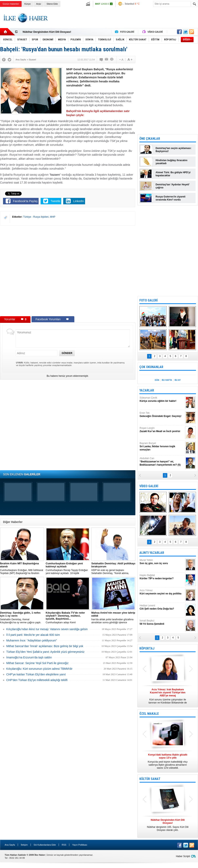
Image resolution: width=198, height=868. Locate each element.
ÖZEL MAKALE (149, 714)
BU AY (178, 380)
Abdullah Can (162, 462)
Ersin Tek (162, 415)
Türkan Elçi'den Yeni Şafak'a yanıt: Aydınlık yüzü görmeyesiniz (45, 652)
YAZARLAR (147, 390)
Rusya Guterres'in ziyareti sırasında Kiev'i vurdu (171, 198)
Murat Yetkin (162, 562)
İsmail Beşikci (162, 622)
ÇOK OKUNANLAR (151, 367)
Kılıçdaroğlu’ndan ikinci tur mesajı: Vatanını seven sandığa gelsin (47, 629)
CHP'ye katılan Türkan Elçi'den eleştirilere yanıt (36, 674)
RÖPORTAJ (147, 648)
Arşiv (39, 4)
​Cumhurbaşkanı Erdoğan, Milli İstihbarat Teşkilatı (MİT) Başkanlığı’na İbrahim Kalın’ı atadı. (22, 568)
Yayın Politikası (80, 845)
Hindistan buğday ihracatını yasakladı (171, 162)
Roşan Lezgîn (162, 430)
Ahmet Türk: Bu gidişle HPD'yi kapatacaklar (173, 174)
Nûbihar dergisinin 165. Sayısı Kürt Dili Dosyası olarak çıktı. (168, 825)
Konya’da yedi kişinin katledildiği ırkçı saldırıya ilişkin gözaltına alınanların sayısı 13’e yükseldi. (168, 761)
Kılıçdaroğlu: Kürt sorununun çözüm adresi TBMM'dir (39, 669)
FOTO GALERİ (148, 300)
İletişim (24, 845)
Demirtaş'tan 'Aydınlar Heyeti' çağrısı (173, 186)
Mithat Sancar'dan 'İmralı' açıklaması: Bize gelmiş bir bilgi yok (45, 646)
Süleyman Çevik (162, 399)
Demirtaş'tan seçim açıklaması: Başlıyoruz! (174, 150)
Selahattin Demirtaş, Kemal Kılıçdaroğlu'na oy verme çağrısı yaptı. (22, 618)
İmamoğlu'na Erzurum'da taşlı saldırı (29, 657)
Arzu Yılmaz (162, 592)
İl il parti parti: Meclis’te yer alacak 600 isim (33, 635)
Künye (28, 4)
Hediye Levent (162, 607)
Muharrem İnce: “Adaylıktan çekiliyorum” (32, 640)
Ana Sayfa (10, 845)
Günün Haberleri (11, 4)
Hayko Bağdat (162, 577)
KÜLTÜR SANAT (150, 779)
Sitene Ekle (52, 4)
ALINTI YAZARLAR (152, 553)
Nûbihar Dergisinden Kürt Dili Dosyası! (47, 32)
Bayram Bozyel (162, 447)
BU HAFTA (167, 380)
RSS (64, 845)
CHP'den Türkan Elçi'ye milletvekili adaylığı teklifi (37, 680)
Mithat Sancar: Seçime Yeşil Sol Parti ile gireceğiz (37, 663)
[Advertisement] (125, 22)
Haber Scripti (183, 856)
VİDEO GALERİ (149, 486)
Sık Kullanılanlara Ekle (45, 845)
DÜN (157, 380)
